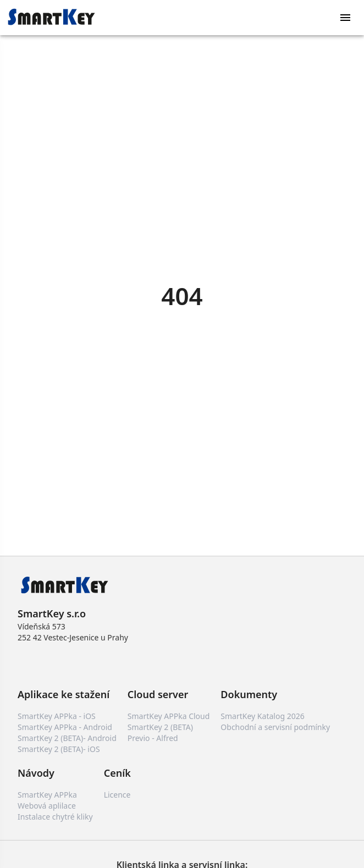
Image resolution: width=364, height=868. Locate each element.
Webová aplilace (47, 806)
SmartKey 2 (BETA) (160, 727)
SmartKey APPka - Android (65, 727)
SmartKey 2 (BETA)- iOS (59, 749)
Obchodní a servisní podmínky (275, 727)
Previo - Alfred (153, 738)
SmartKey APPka (47, 795)
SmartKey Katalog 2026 (262, 716)
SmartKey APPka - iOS (57, 716)
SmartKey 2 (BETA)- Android (67, 738)
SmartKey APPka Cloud (169, 716)
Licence (117, 795)
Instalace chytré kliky (55, 817)
